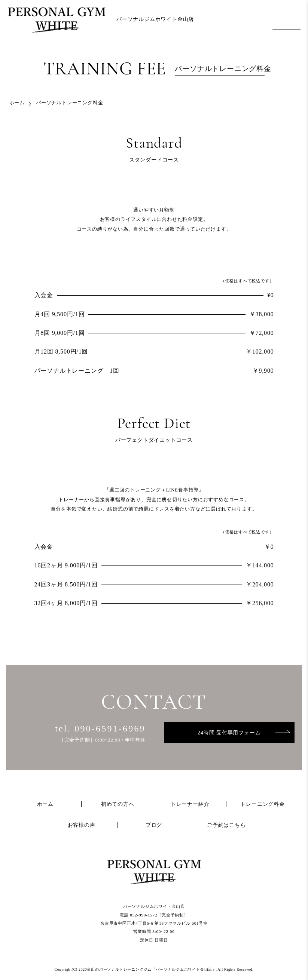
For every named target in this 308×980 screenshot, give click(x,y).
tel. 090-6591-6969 (100, 728)
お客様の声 (82, 825)
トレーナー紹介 (190, 804)
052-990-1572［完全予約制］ (159, 915)
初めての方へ (118, 804)
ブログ (154, 825)
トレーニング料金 (262, 804)
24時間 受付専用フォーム (229, 733)
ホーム (17, 103)
